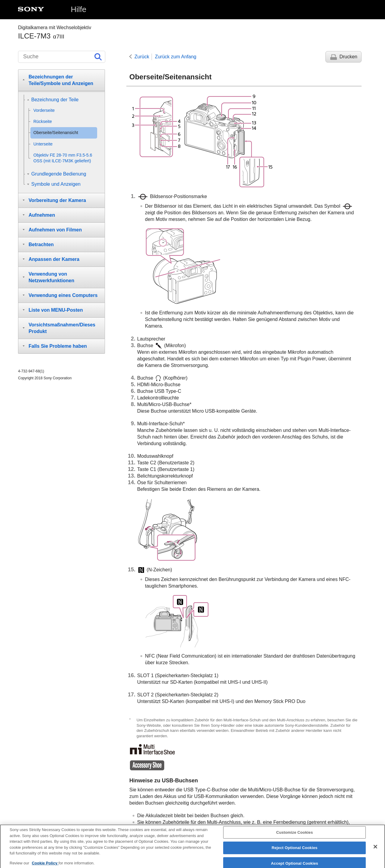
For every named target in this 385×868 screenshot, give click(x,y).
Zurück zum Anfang (176, 57)
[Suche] (62, 57)
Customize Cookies (294, 835)
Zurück (142, 57)
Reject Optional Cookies (295, 851)
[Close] (375, 850)
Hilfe (79, 9)
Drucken (348, 57)
